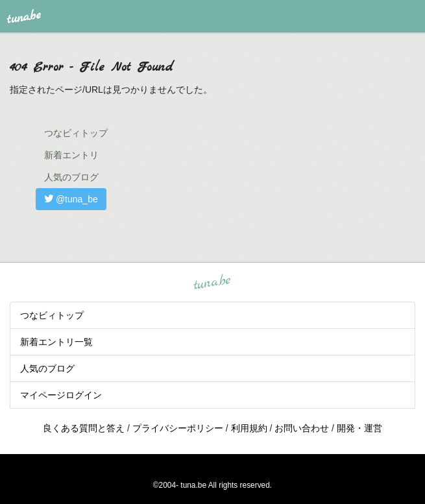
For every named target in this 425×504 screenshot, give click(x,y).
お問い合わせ (302, 428)
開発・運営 (359, 428)
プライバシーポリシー (178, 428)
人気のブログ (71, 177)
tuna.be (212, 282)
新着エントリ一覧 (56, 342)
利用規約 (249, 428)
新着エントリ (71, 155)
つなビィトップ (76, 133)
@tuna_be (71, 199)
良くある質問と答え (84, 428)
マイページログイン (61, 395)
